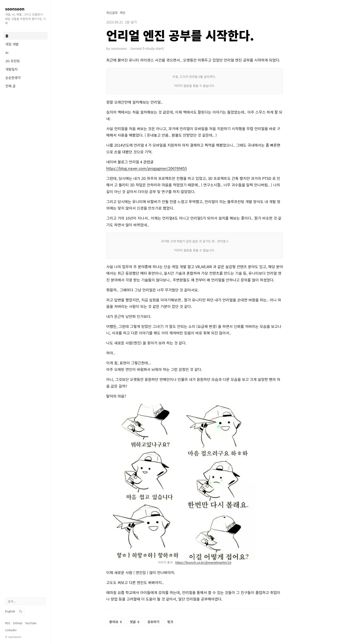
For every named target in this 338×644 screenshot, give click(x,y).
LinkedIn (11, 630)
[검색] (25, 601)
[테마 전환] (21, 611)
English (10, 611)
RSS (8, 623)
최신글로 (112, 13)
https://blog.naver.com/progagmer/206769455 (147, 168)
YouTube (31, 623)
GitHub (18, 623)
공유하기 (153, 622)
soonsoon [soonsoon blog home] (15, 9)
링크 (170, 622)
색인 (122, 13)
